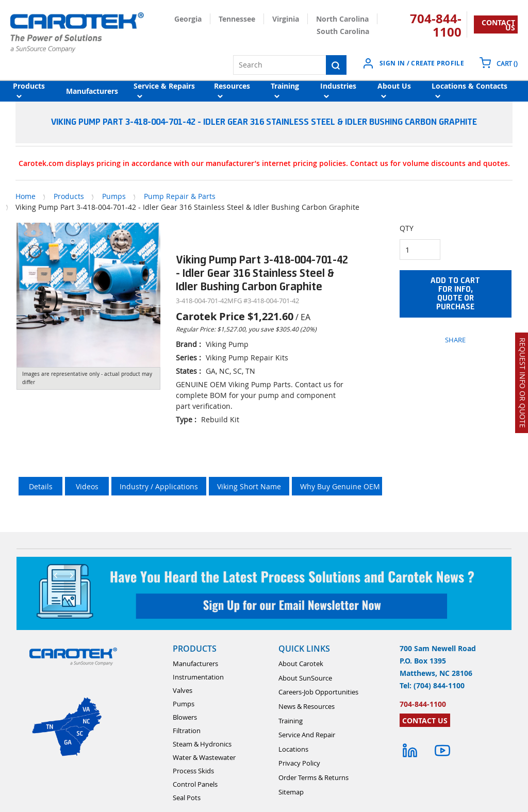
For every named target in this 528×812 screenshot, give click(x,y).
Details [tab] (41, 486)
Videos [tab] (87, 486)
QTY (407, 228)
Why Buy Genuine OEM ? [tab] (343, 486)
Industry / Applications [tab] (159, 486)
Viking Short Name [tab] (249, 486)
